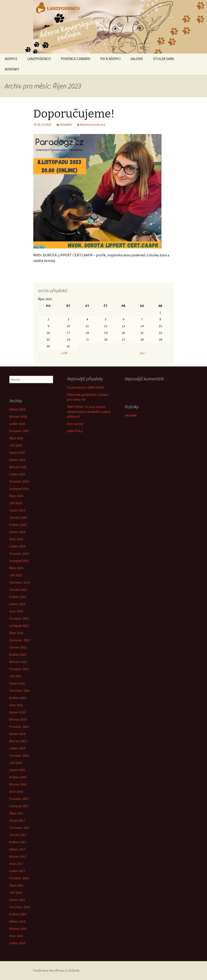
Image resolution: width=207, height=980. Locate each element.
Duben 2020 (17, 712)
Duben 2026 (17, 409)
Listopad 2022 (19, 626)
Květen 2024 (18, 525)
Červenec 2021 (20, 691)
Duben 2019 (17, 734)
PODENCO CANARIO (76, 59)
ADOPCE (11, 59)
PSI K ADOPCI (110, 59)
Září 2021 (16, 676)
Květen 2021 (18, 698)
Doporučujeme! (74, 114)
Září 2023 (16, 575)
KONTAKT (12, 69)
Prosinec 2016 (19, 878)
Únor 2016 (16, 936)
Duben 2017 (17, 849)
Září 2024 (16, 503)
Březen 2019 (18, 741)
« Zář (64, 353)
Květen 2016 (18, 914)
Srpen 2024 (17, 510)
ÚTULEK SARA (163, 59)
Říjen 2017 (16, 813)
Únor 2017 (16, 864)
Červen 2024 (18, 517)
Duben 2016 (17, 921)
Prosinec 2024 (19, 481)
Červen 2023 (18, 590)
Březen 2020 (18, 719)
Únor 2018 (16, 792)
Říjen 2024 (16, 496)
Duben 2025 (17, 460)
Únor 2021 (16, 705)
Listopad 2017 (19, 806)
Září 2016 (16, 893)
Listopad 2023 (19, 561)
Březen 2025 (18, 467)
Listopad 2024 (19, 489)
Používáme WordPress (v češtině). (57, 970)
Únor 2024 (16, 539)
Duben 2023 (17, 604)
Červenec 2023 (20, 582)
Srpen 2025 (17, 453)
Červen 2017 (18, 835)
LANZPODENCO (39, 59)
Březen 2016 (18, 929)
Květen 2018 (18, 777)
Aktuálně (66, 124)
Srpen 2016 (17, 900)
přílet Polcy (75, 431)
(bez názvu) (75, 424)
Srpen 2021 (17, 683)
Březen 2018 (18, 784)
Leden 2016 (17, 943)
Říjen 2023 (16, 568)
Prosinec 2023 (19, 554)
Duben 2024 (17, 532)
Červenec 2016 (20, 907)
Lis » (143, 353)
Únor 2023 (16, 611)
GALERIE (137, 59)
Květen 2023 (18, 597)
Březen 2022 (18, 662)
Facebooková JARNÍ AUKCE (86, 387)
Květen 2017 (18, 842)
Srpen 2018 (17, 770)
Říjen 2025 (16, 438)
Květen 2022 (18, 654)
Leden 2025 (17, 474)
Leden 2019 (17, 748)
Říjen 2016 (16, 885)
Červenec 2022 (20, 640)
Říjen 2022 (16, 633)
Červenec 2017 (20, 828)
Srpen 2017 (17, 820)
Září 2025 (16, 445)
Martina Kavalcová (93, 124)
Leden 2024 (17, 546)
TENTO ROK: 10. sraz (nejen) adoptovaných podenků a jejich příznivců (89, 412)
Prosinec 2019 (19, 727)
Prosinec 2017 (19, 799)
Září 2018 (16, 763)
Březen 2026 (18, 416)
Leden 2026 (17, 424)
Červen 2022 (18, 647)
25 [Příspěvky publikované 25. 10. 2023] (87, 339)
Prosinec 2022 (19, 618)
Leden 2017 (17, 871)
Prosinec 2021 (19, 669)
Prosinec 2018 (19, 755)
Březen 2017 (18, 856)
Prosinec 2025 (19, 431)
